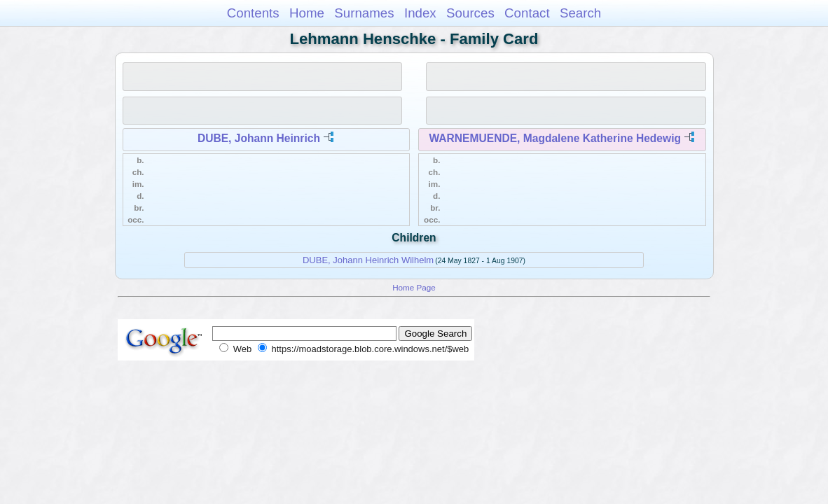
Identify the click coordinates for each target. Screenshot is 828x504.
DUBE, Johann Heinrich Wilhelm (368, 260)
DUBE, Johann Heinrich (259, 138)
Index (420, 13)
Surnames (364, 13)
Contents (253, 13)
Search (580, 13)
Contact (527, 13)
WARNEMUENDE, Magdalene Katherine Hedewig (555, 138)
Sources (470, 13)
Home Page (414, 287)
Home (307, 13)
